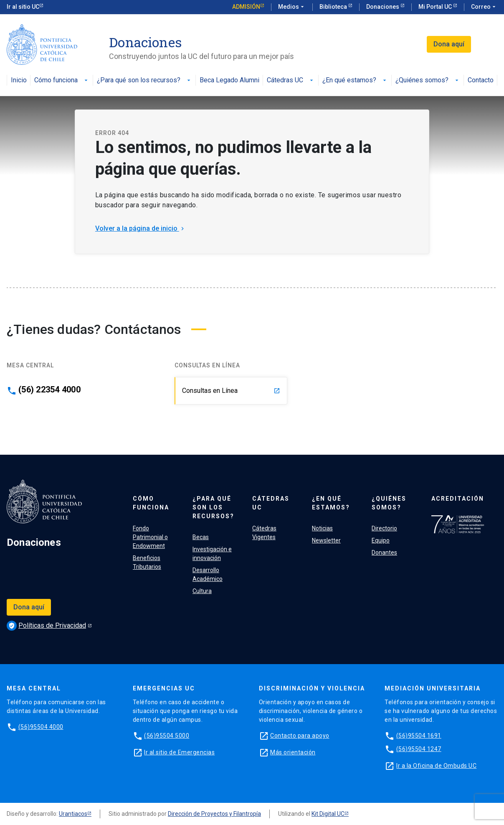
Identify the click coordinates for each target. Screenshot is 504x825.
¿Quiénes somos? (428, 80)
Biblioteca (334, 7)
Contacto (481, 80)
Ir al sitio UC (23, 7)
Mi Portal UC (436, 7)
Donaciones (383, 7)
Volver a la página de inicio (141, 228)
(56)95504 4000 (41, 727)
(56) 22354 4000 (49, 390)
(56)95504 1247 (419, 749)
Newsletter (326, 540)
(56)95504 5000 (167, 736)
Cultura (202, 591)
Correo (484, 7)
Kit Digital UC (328, 814)
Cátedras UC (291, 80)
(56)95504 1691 (419, 736)
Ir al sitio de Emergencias (179, 752)
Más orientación (293, 752)
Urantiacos (73, 814)
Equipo (381, 540)
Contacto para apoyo (300, 736)
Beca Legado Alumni (229, 80)
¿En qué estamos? (355, 80)
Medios (292, 7)
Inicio (19, 80)
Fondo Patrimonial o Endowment (150, 537)
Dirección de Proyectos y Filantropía (214, 814)
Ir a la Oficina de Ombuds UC (436, 766)
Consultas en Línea (231, 391)
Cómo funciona (62, 80)
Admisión (246, 7)
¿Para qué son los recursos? (144, 80)
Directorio (384, 528)
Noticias (322, 528)
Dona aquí (449, 44)
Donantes (384, 553)
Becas (201, 537)
